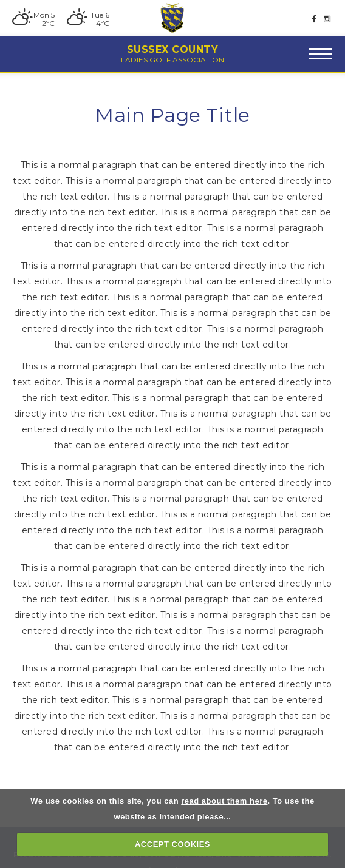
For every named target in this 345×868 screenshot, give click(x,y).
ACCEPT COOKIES (172, 844)
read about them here (224, 801)
